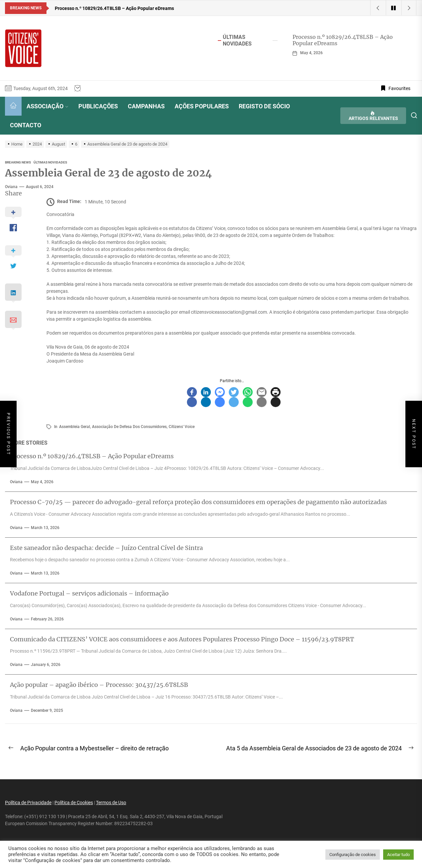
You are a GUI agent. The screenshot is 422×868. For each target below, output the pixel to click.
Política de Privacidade (28, 803)
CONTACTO (26, 125)
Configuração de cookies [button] (353, 855)
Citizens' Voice (182, 427)
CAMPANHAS (146, 106)
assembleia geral (75, 427)
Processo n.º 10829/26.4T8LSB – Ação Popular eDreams (343, 40)
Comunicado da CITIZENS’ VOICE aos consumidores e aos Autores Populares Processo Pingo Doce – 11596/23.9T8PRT (182, 639)
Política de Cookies (74, 803)
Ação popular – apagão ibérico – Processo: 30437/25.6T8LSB (99, 685)
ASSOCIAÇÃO (47, 106)
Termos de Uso (111, 803)
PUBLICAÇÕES (98, 106)
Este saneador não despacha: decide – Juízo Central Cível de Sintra (106, 548)
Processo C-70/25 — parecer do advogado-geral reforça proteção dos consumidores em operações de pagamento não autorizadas (198, 502)
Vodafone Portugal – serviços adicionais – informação (89, 593)
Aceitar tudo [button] (398, 855)
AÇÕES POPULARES (202, 106)
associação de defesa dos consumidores (129, 427)
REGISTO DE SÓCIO (264, 106)
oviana (11, 187)
